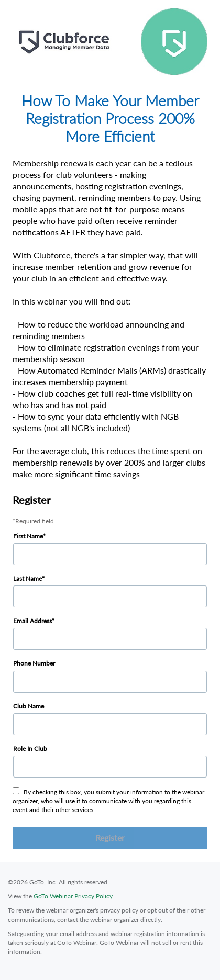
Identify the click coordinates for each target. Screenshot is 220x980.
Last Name (27, 578)
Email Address (32, 621)
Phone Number (34, 663)
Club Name (29, 706)
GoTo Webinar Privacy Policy (73, 896)
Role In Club (30, 748)
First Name (28, 536)
